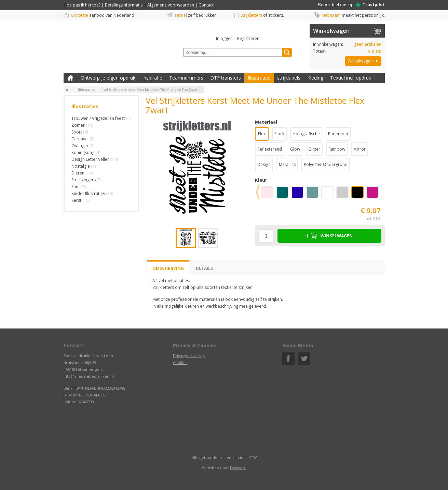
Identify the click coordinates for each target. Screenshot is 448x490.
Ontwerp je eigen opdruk (108, 78)
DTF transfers (226, 78)
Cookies (180, 362)
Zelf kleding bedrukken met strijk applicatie (70, 78)
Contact (206, 5)
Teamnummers (186, 78)
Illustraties (259, 78)
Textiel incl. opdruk (351, 78)
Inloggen (224, 38)
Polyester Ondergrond (326, 164)
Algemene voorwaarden (171, 5)
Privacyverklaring (189, 356)
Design (264, 164)
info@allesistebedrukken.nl (89, 376)
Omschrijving (168, 268)
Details (204, 268)
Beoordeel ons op (351, 5)
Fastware (238, 468)
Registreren (248, 38)
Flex (262, 134)
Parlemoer (338, 134)
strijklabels (289, 78)
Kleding (315, 78)
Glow (295, 149)
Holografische (306, 134)
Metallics (287, 164)
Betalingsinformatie (124, 5)
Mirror (359, 149)
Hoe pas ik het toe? (82, 5)
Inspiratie (152, 78)
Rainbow (337, 149)
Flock (279, 134)
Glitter (314, 149)
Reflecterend (270, 149)
